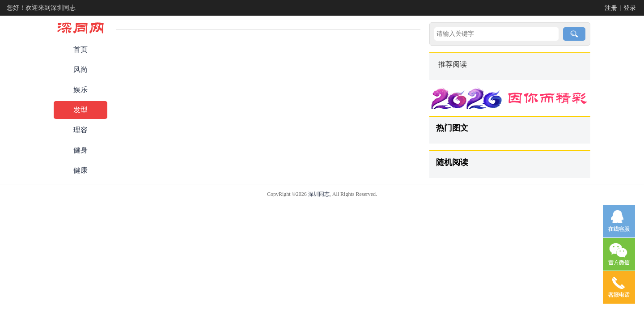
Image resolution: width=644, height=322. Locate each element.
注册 (611, 8)
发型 (80, 110)
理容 (80, 130)
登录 (630, 8)
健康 (80, 170)
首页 (80, 49)
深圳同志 (319, 194)
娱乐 (80, 90)
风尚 (80, 70)
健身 (80, 150)
